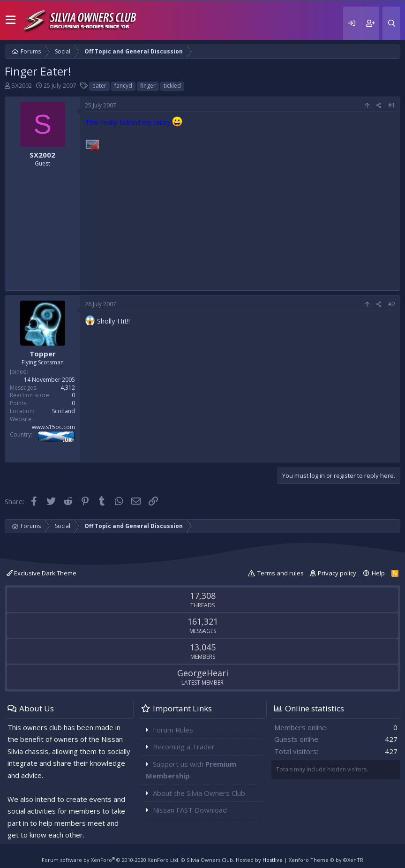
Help (378, 573)
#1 (392, 105)
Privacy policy (337, 573)
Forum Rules (173, 730)
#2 (392, 304)
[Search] (391, 23)
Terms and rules (281, 573)
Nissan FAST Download (190, 810)
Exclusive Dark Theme (41, 573)
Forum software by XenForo (111, 860)
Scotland (64, 411)
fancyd (123, 86)
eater (99, 86)
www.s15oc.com (53, 427)
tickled (172, 86)
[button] (11, 20)
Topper (43, 354)
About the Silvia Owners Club (199, 793)
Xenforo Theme (326, 860)
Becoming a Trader (184, 747)
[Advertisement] (240, 220)
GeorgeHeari (203, 673)
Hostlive (273, 860)
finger (148, 86)
